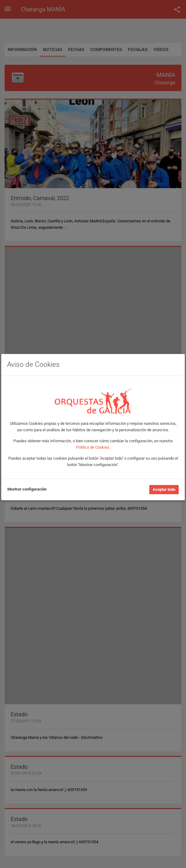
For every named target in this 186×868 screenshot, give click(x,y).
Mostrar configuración (27, 489)
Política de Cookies (93, 447)
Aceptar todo (164, 489)
